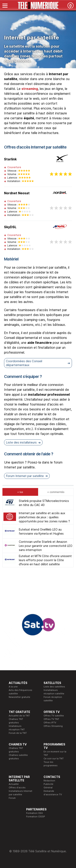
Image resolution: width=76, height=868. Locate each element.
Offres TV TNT (51, 719)
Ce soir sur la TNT (54, 759)
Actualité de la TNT (19, 716)
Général (48, 788)
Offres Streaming (53, 726)
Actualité (14, 784)
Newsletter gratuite (19, 697)
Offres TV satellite (54, 716)
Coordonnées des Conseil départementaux (24, 363)
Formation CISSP (36, 817)
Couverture (14, 167)
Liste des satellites (54, 687)
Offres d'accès (17, 788)
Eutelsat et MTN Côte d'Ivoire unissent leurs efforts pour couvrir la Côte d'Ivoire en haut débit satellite (45, 560)
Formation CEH (34, 813)
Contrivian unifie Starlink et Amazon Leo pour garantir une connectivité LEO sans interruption (46, 546)
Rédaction (49, 781)
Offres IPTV (50, 723)
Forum (12, 798)
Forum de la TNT (18, 733)
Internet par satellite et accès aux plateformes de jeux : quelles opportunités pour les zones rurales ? (44, 517)
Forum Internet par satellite (25, 476)
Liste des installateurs (21, 442)
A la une (13, 687)
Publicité (48, 784)
